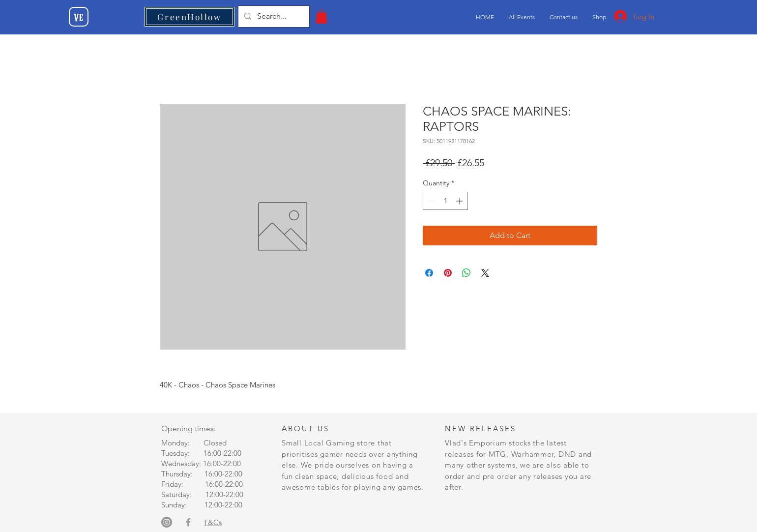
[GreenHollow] (189, 17)
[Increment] (460, 201)
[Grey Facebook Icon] (188, 522)
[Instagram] (167, 522)
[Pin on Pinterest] (448, 273)
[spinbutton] (445, 201)
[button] (321, 16)
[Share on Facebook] (429, 273)
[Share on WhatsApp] (466, 273)
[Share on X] (485, 273)
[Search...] (273, 16)
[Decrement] (430, 201)
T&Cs (213, 522)
